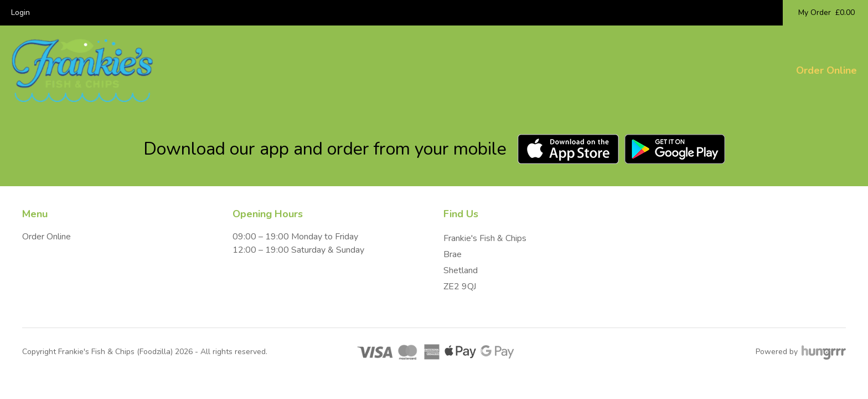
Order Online (826, 70)
